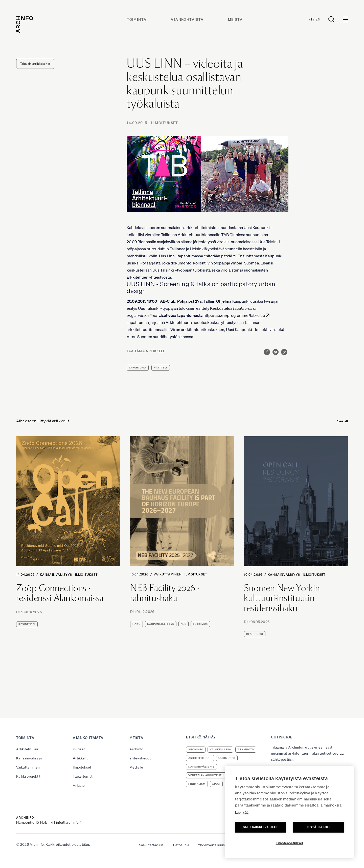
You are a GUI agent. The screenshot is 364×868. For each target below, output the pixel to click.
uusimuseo (227, 758)
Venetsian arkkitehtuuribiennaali (216, 775)
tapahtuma (138, 368)
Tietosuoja (181, 845)
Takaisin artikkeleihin (35, 64)
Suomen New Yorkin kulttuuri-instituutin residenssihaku (282, 598)
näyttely (161, 368)
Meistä (235, 19)
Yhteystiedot (140, 758)
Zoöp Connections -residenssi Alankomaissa (60, 593)
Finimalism (197, 784)
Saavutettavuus (151, 845)
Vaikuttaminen (168, 574)
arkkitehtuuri (200, 758)
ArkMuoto (246, 749)
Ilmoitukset (165, 123)
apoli (216, 784)
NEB (184, 624)
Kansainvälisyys (56, 575)
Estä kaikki (318, 827)
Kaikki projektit (28, 776)
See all (343, 421)
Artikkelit (80, 758)
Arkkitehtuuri (27, 749)
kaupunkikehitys (161, 624)
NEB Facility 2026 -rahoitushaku (165, 593)
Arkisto (79, 786)
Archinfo (136, 749)
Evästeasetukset (290, 843)
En (318, 19)
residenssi (27, 624)
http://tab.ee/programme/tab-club (234, 315)
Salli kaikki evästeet (260, 827)
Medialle (136, 767)
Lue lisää (242, 812)
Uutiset (79, 749)
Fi (310, 19)
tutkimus (200, 624)
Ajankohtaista (187, 19)
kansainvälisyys (201, 767)
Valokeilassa (220, 749)
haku (136, 624)
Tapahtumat (83, 776)
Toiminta (137, 19)
